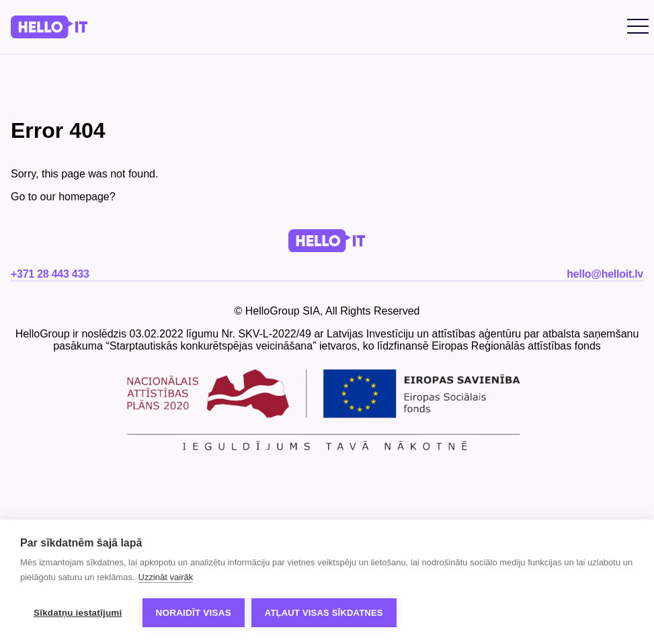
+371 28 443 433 (50, 274)
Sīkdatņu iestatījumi (78, 613)
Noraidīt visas (194, 613)
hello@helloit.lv (605, 274)
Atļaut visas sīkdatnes (324, 613)
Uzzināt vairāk (166, 577)
